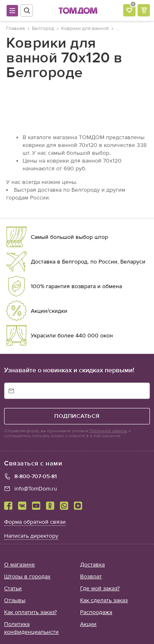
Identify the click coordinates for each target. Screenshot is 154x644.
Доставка (92, 565)
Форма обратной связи (35, 522)
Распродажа (96, 612)
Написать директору (31, 536)
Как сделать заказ (104, 600)
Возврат (91, 576)
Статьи (13, 588)
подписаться (77, 416)
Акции (88, 624)
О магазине (20, 565)
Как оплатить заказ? (30, 612)
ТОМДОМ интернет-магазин (78, 11)
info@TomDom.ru (36, 489)
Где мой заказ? (100, 588)
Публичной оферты (108, 431)
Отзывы (15, 600)
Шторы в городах (27, 576)
